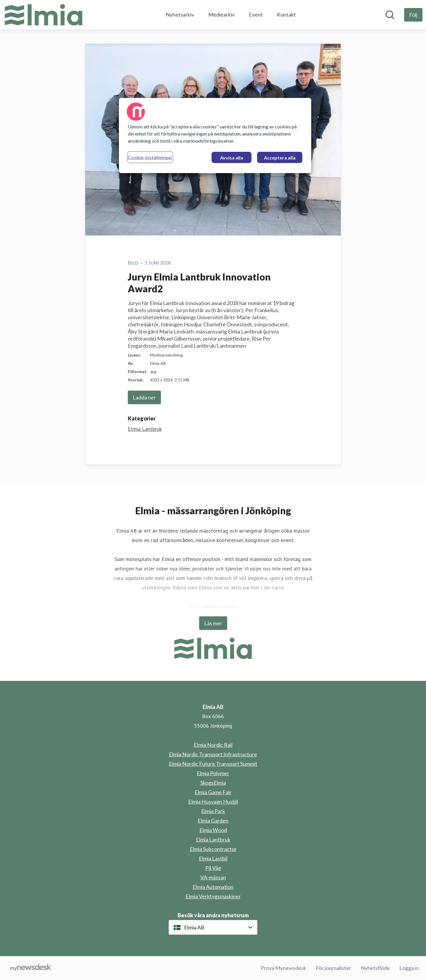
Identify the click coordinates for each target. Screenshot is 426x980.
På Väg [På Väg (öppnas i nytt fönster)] (213, 868)
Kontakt (286, 14)
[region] (215, 136)
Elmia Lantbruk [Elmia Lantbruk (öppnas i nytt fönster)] (213, 839)
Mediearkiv (221, 14)
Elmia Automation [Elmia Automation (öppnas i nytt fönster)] (213, 887)
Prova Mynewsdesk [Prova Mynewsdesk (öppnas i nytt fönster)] (283, 968)
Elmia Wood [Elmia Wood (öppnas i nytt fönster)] (213, 830)
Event (256, 14)
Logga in (409, 968)
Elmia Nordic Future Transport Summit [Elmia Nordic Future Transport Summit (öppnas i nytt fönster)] (213, 764)
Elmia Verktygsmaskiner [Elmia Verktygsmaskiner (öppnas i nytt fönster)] (213, 896)
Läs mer (213, 623)
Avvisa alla (232, 158)
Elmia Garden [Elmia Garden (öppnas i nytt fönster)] (213, 821)
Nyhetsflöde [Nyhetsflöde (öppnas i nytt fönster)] (375, 968)
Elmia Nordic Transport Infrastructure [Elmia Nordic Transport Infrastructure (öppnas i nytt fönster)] (213, 754)
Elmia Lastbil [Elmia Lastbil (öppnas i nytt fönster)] (213, 858)
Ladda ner (144, 397)
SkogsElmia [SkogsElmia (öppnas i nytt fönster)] (213, 783)
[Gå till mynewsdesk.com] (31, 968)
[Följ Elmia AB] (413, 15)
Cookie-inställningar (150, 157)
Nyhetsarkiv (180, 14)
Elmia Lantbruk (145, 429)
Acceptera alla (280, 158)
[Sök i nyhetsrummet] (390, 15)
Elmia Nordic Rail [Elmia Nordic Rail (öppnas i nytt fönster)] (213, 745)
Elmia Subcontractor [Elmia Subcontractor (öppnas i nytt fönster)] (213, 849)
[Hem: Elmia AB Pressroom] (43, 15)
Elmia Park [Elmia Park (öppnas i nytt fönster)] (213, 811)
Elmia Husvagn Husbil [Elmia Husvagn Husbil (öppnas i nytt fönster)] (213, 802)
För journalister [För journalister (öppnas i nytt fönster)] (333, 968)
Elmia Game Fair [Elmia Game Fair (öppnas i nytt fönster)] (213, 792)
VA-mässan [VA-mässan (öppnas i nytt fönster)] (213, 877)
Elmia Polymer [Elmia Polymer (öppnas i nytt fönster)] (213, 773)
